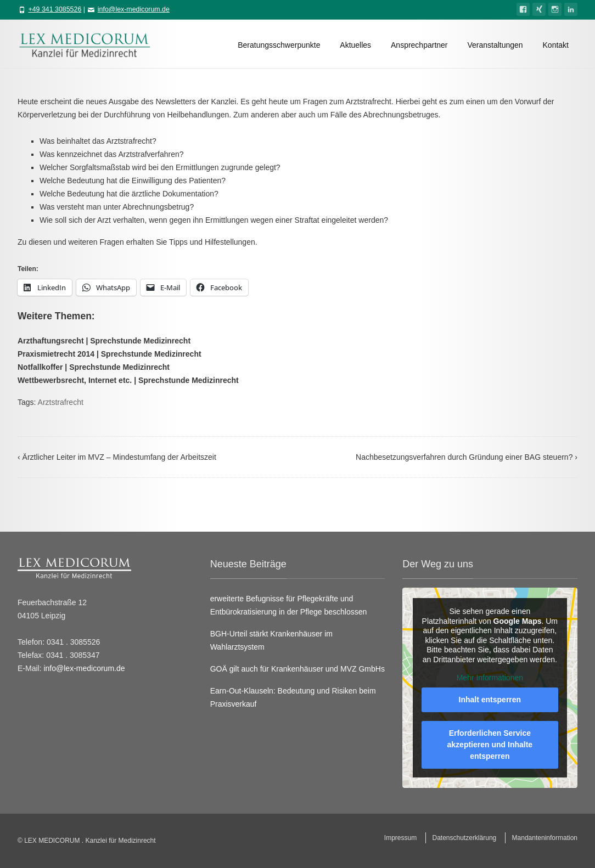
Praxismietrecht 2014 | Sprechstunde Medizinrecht (110, 354)
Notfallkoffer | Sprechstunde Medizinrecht (94, 367)
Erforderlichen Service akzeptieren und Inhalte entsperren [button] (490, 744)
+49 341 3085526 (55, 9)
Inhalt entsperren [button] (490, 699)
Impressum (400, 838)
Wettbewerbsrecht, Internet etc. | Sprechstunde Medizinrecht (128, 380)
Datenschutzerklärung (465, 838)
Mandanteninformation (545, 838)
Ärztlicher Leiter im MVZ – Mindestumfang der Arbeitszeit (117, 457)
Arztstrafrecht (61, 402)
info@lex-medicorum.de (134, 9)
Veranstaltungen (495, 45)
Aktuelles (355, 45)
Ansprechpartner (419, 45)
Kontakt (556, 45)
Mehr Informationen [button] (490, 678)
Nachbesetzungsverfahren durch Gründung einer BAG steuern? (467, 457)
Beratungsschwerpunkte (279, 45)
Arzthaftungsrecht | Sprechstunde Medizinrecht (104, 341)
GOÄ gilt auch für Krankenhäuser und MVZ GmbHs (297, 669)
